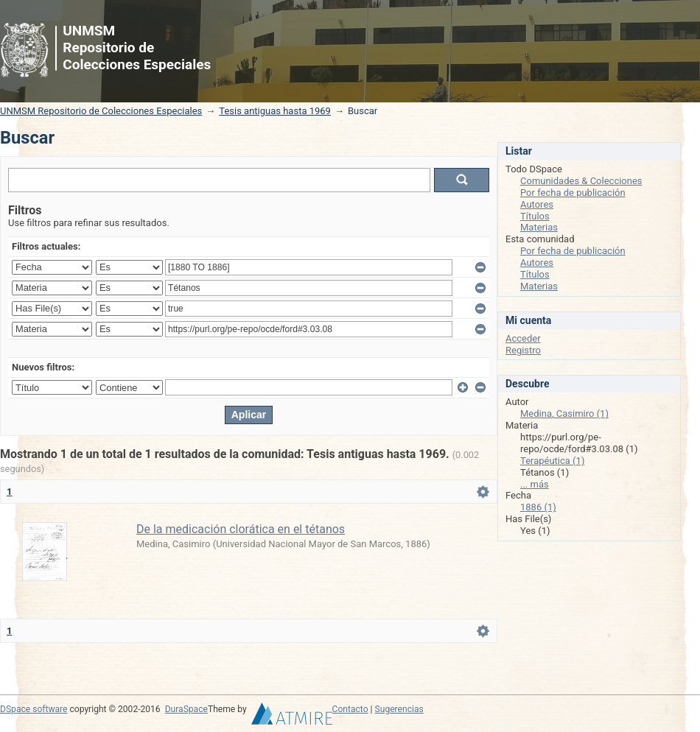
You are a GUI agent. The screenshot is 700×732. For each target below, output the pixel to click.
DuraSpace (186, 709)
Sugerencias (399, 709)
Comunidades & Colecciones (581, 181)
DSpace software (34, 709)
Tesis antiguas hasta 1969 (275, 111)
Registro (523, 350)
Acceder (523, 338)
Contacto (350, 709)
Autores (537, 204)
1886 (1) (538, 507)
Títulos (535, 216)
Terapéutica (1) (552, 461)
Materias (539, 227)
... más (535, 484)
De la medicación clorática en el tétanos (241, 529)
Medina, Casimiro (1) (564, 413)
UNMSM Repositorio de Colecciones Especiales (101, 111)
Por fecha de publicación (573, 193)
